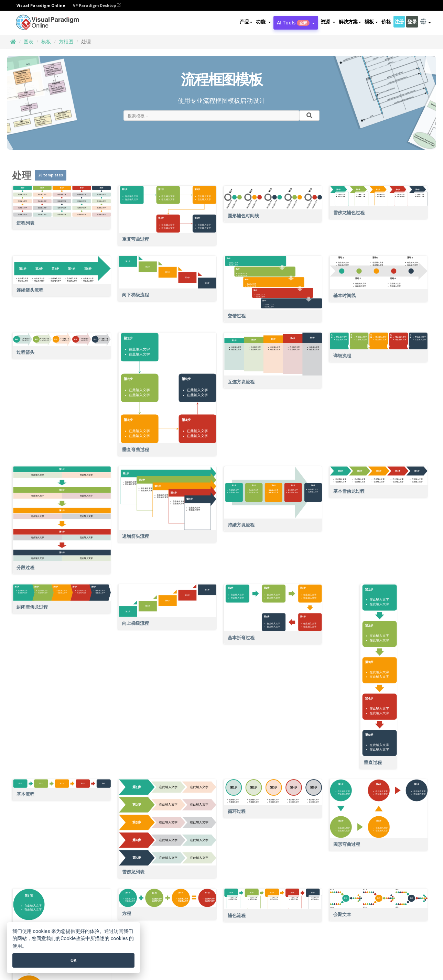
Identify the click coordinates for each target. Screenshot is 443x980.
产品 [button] (246, 22)
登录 (412, 22)
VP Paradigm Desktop (97, 5)
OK (73, 960)
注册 (399, 22)
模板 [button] (371, 22)
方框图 (66, 41)
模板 (46, 41)
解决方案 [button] (350, 22)
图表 (29, 41)
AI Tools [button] (296, 23)
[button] (263, 22)
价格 (386, 22)
